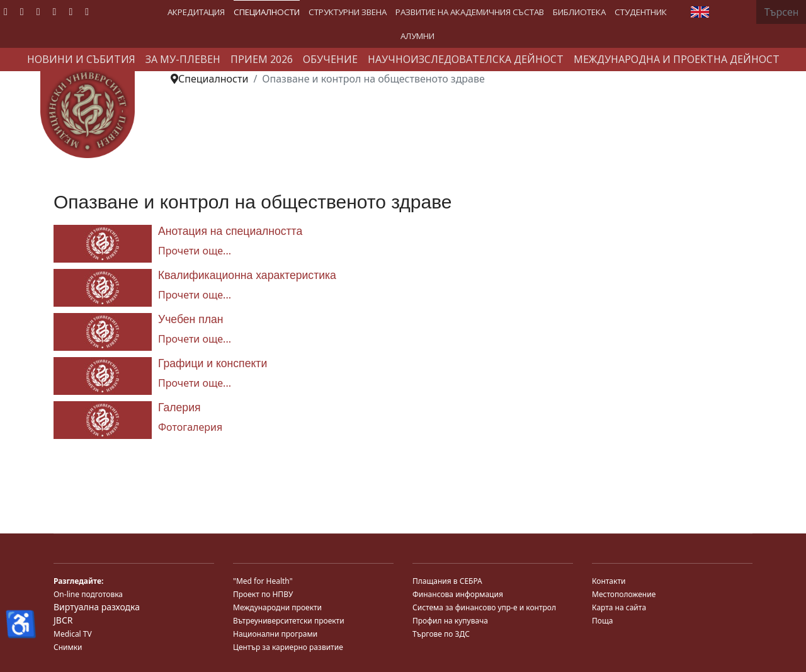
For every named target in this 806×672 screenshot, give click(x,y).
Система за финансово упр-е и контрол (484, 607)
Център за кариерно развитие (288, 647)
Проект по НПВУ (263, 594)
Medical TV (73, 634)
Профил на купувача (450, 621)
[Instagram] (71, 11)
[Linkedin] (55, 11)
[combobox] (781, 12)
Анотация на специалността (230, 231)
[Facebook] (6, 11)
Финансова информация (458, 594)
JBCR (63, 620)
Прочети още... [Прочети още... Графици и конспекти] (195, 383)
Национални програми (275, 634)
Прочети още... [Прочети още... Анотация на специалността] (195, 251)
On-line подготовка (88, 594)
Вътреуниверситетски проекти (289, 621)
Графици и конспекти (213, 363)
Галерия (179, 407)
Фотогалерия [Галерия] (190, 427)
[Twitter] (22, 11)
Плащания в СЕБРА (447, 581)
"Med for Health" (263, 581)
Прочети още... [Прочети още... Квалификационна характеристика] (195, 295)
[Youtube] (38, 11)
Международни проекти (277, 607)
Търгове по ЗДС (441, 634)
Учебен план (191, 319)
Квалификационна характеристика (247, 275)
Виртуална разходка (97, 607)
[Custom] (87, 11)
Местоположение (624, 594)
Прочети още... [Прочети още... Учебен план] (195, 339)
